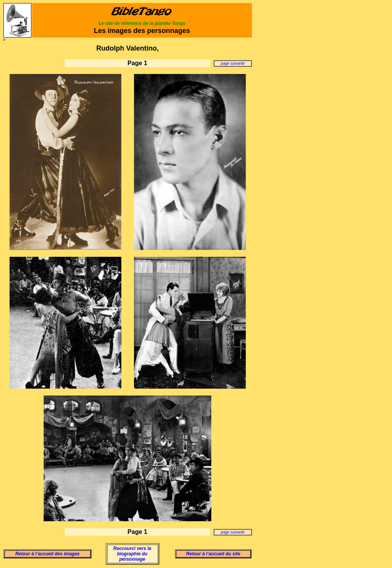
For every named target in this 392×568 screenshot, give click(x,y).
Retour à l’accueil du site (213, 554)
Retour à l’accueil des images (47, 554)
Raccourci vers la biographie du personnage (132, 554)
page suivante (233, 63)
